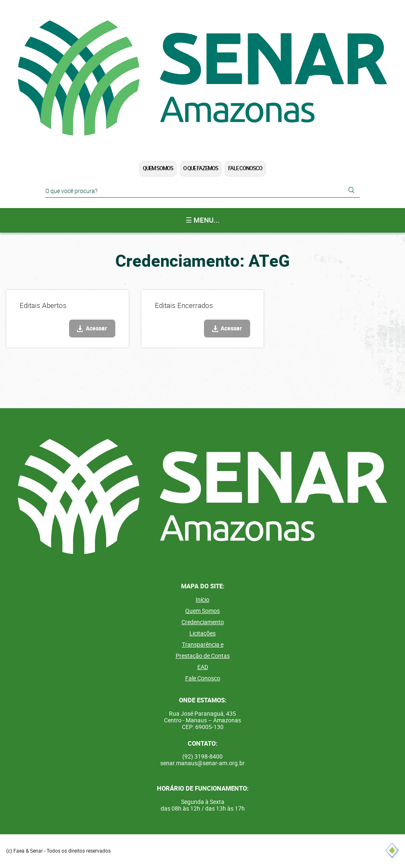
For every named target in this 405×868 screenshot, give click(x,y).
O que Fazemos (201, 168)
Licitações (202, 633)
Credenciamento (203, 622)
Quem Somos (158, 168)
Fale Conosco (245, 168)
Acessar (96, 329)
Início (202, 600)
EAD (203, 667)
